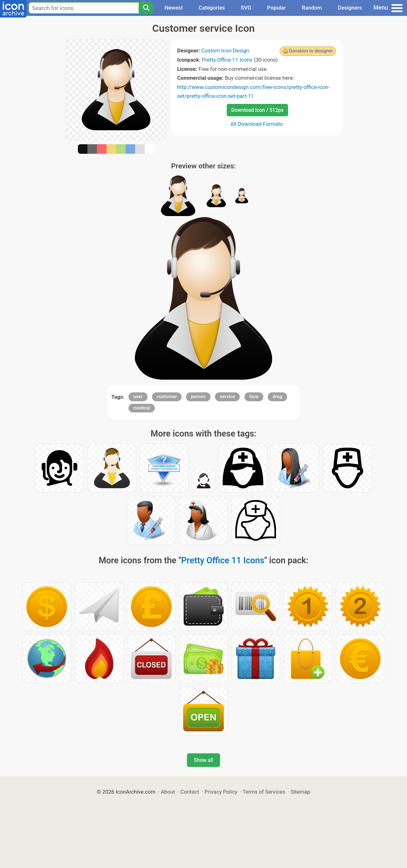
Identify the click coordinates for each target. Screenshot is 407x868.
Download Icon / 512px (257, 110)
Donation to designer (311, 51)
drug (277, 397)
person (198, 397)
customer (167, 397)
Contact (190, 792)
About (168, 792)
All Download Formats (257, 124)
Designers (350, 8)
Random (312, 8)
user (138, 397)
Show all (203, 760)
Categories (212, 8)
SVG (246, 8)
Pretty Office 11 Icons (227, 60)
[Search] (146, 8)
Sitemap (300, 792)
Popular (276, 8)
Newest (173, 8)
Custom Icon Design (225, 51)
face (254, 397)
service (227, 397)
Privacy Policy (221, 792)
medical (142, 408)
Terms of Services (264, 792)
